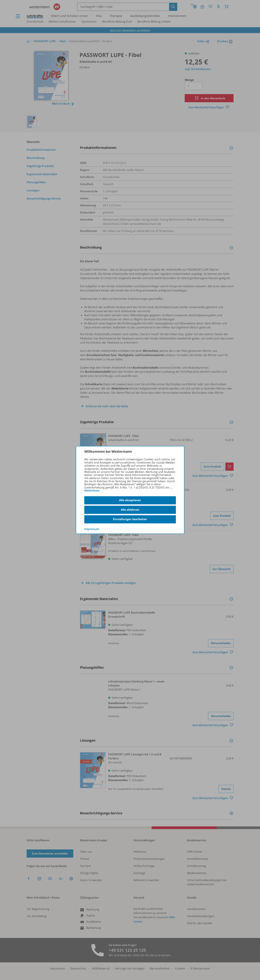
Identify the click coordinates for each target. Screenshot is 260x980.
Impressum (92, 529)
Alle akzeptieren (130, 500)
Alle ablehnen (130, 510)
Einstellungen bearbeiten (130, 519)
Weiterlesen (92, 491)
